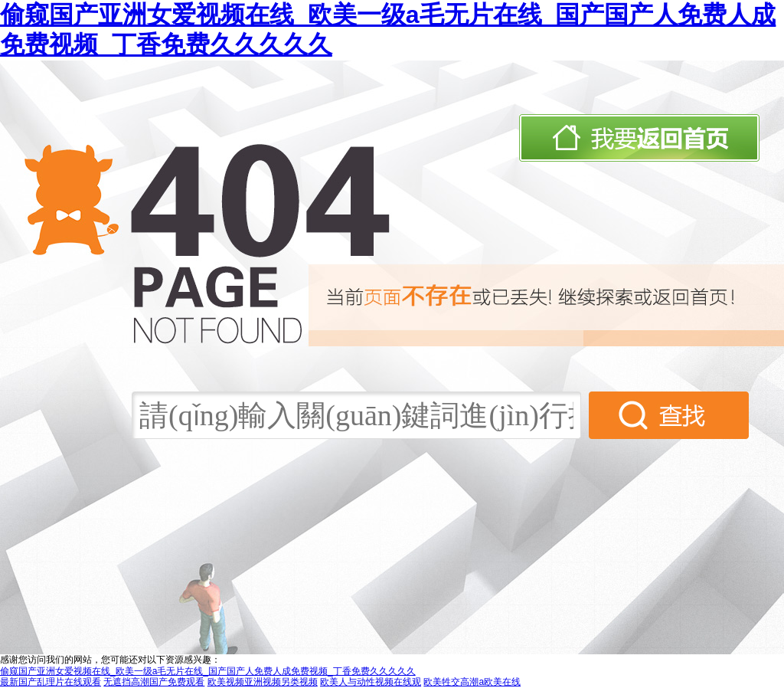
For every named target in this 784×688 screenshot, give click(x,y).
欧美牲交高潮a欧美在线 (472, 682)
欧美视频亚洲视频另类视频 (263, 682)
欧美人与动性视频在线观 (371, 682)
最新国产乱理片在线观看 (51, 682)
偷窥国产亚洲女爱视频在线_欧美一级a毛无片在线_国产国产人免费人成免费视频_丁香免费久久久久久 (208, 671)
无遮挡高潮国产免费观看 (154, 682)
